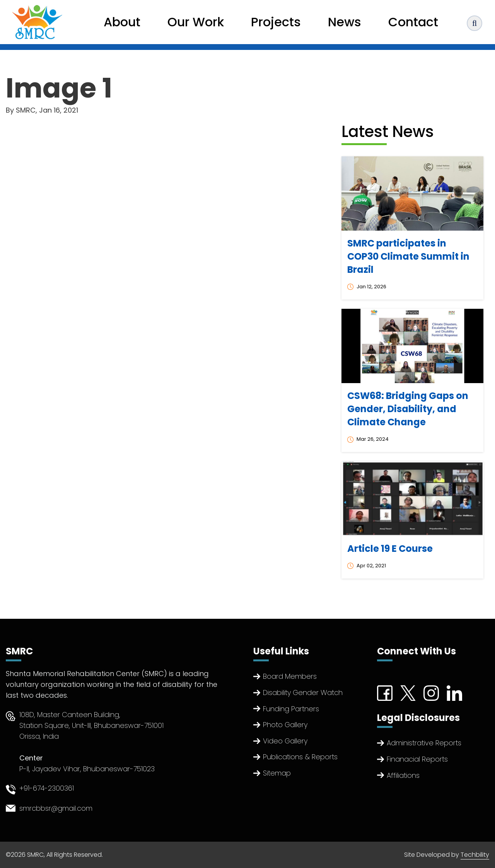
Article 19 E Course (390, 549)
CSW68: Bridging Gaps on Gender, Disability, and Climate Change (408, 409)
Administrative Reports (424, 743)
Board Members (290, 676)
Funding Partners (291, 709)
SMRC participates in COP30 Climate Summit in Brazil (408, 256)
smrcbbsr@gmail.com (56, 808)
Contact (413, 22)
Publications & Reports (300, 757)
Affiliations (403, 775)
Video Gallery (285, 741)
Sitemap (277, 773)
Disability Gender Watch (303, 693)
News (345, 22)
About (122, 22)
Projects (276, 22)
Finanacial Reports (417, 759)
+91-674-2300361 (47, 788)
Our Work (196, 22)
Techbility (475, 855)
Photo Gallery (285, 725)
